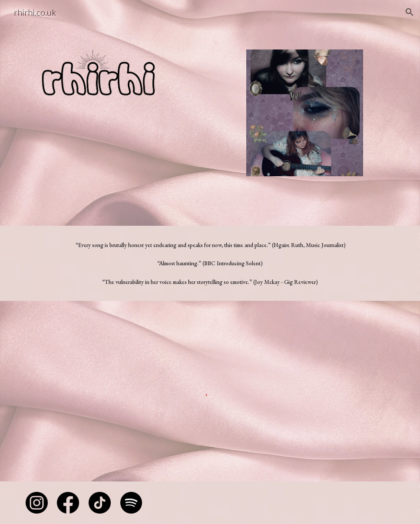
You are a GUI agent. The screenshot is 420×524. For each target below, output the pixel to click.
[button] (410, 12)
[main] (210, 263)
